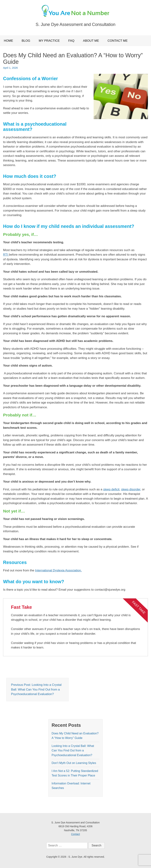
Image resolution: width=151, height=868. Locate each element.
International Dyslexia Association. (58, 570)
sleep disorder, (131, 489)
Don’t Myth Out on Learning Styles (74, 763)
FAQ (71, 41)
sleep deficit (111, 489)
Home (8, 41)
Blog (26, 41)
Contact (76, 834)
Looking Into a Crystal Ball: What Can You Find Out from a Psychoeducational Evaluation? (73, 750)
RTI (6, 255)
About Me (91, 41)
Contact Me (118, 41)
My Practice (49, 41)
